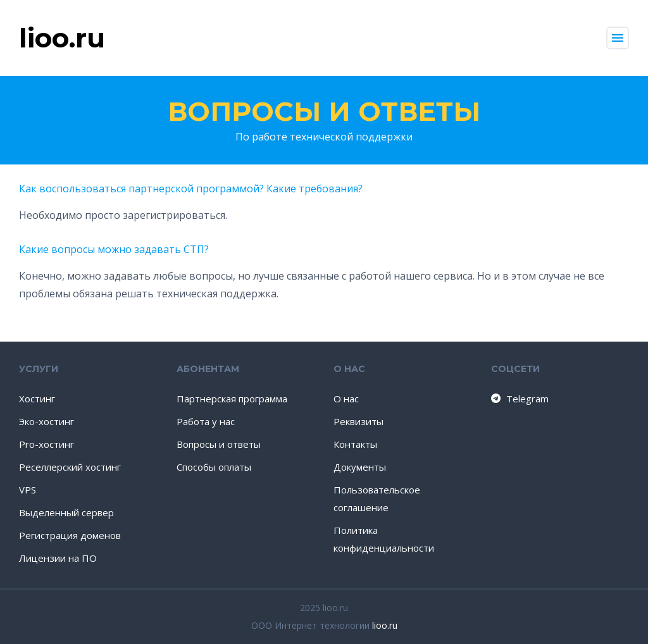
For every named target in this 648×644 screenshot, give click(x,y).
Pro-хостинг (47, 444)
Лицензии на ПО (58, 558)
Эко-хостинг (47, 421)
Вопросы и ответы (324, 111)
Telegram (519, 399)
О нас (346, 399)
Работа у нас (206, 421)
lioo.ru (385, 625)
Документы (360, 467)
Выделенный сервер (66, 512)
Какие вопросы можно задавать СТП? (114, 249)
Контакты (355, 444)
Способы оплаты (214, 467)
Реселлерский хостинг (70, 467)
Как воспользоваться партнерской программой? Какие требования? (191, 189)
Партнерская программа (232, 399)
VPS (28, 490)
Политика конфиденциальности (384, 539)
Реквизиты (358, 421)
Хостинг (37, 399)
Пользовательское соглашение (377, 498)
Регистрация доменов (70, 535)
